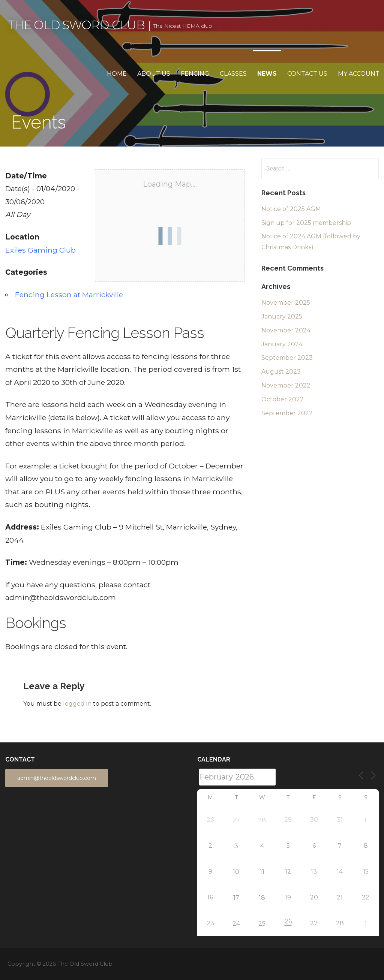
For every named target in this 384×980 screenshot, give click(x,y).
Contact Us (307, 74)
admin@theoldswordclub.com (57, 778)
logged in (77, 704)
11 (262, 872)
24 (236, 924)
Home (117, 74)
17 (236, 898)
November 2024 (286, 330)
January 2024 (282, 344)
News (267, 74)
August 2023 (281, 372)
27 (236, 820)
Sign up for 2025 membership (306, 223)
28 (262, 820)
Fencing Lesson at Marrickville (69, 295)
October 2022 (283, 399)
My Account (359, 74)
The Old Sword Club (76, 25)
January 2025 (282, 316)
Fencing (195, 74)
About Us (154, 74)
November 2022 (286, 385)
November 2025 (286, 303)
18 (262, 898)
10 (236, 872)
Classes (233, 74)
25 (262, 924)
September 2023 (287, 358)
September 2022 (287, 413)
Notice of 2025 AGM (291, 209)
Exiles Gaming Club (40, 250)
